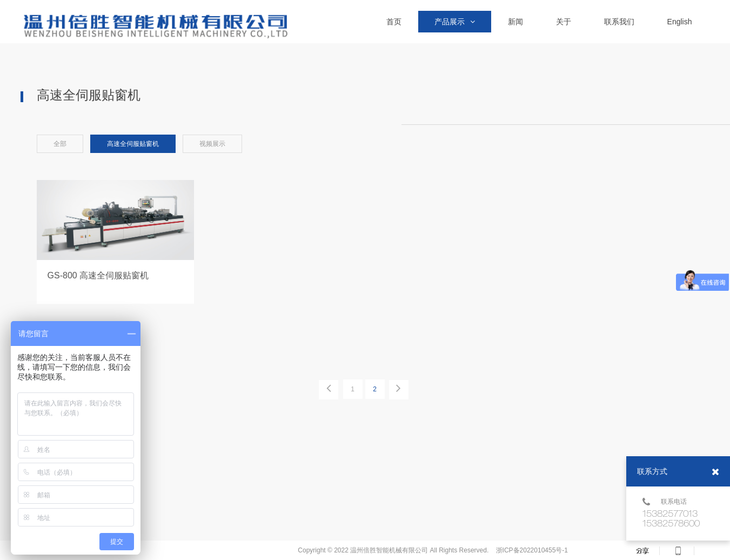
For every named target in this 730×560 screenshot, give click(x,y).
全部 (60, 144)
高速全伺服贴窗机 (133, 144)
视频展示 (212, 144)
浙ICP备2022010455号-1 (532, 550)
